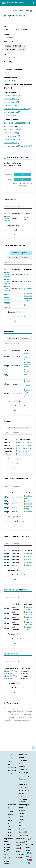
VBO (9, 826)
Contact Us (12, 767)
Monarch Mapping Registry (7, 850)
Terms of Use (24, 784)
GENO (10, 829)
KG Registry (8, 858)
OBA (9, 823)
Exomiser (22, 811)
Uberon (10, 811)
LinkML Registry (7, 862)
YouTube (20, 854)
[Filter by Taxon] (19, 258)
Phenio (10, 820)
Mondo (10, 808)
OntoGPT (22, 829)
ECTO (9, 836)
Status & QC (23, 773)
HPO (9, 817)
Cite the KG (23, 787)
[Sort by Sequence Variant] (19, 668)
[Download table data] (14, 234)
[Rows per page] (18, 226)
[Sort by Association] (22, 213)
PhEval (21, 814)
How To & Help (24, 776)
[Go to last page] (24, 317)
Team (10, 761)
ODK (20, 826)
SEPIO (10, 833)
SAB (9, 764)
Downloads (23, 761)
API (21, 764)
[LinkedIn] (28, 860)
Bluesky (19, 857)
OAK (20, 823)
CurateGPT (23, 832)
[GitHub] (31, 856)
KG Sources (23, 793)
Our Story (11, 758)
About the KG (24, 790)
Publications (12, 770)
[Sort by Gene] (10, 213)
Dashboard (23, 796)
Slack (19, 845)
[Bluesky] (29, 863)
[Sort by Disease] (31, 213)
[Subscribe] (28, 853)
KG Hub (7, 855)
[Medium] (28, 856)
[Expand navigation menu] (34, 3)
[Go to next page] (21, 317)
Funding (10, 773)
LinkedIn (19, 851)
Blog (18, 848)
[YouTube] (30, 860)
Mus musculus (9, 38)
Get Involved (20, 842)
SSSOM (22, 820)
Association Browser (23, 801)
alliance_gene (9, 80)
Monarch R (24, 770)
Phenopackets (24, 835)
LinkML (21, 817)
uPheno (10, 814)
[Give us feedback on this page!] (33, 748)
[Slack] (31, 853)
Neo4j (22, 767)
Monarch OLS (9, 845)
